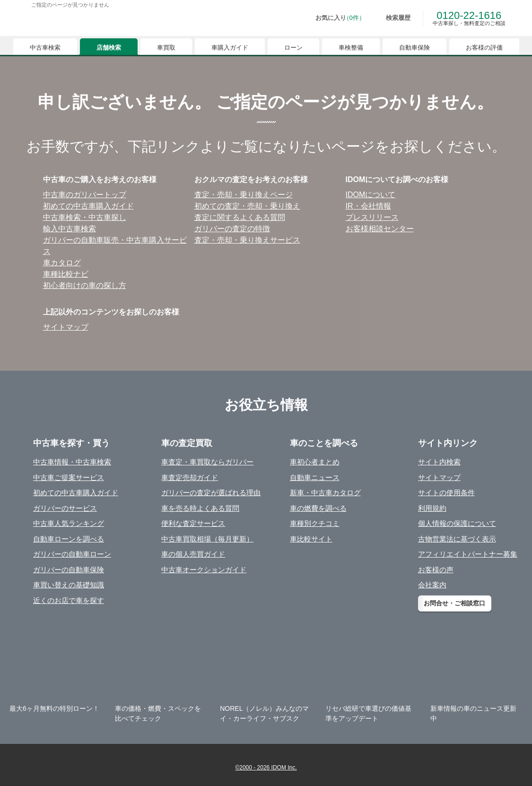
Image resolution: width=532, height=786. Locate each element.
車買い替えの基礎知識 (69, 585)
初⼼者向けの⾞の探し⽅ (85, 285)
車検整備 (351, 48)
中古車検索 (45, 48)
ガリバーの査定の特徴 (232, 229)
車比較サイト (311, 539)
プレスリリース (372, 217)
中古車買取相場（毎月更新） (207, 539)
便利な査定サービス (193, 523)
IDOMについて (371, 195)
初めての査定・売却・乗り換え (247, 206)
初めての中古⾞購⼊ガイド (88, 206)
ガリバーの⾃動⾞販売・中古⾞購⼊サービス (115, 246)
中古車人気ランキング (69, 523)
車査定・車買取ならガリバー (207, 462)
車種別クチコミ (315, 523)
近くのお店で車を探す (69, 600)
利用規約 (432, 508)
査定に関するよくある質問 (240, 217)
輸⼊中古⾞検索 (70, 229)
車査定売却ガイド (190, 477)
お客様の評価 (484, 48)
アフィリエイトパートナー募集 (468, 554)
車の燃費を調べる (318, 508)
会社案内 (432, 585)
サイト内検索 (439, 462)
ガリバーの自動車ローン (72, 554)
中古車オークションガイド (204, 570)
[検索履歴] (392, 18)
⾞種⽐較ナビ (66, 274)
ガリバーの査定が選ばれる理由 (211, 493)
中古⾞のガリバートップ (85, 195)
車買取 (166, 48)
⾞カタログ (62, 263)
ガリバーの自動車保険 (69, 570)
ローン (293, 48)
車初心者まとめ (315, 462)
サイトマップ (66, 327)
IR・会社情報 (368, 206)
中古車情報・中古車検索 (72, 462)
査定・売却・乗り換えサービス (247, 240)
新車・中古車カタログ (325, 493)
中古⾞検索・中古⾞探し (85, 217)
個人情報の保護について (457, 523)
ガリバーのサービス (65, 508)
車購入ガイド (230, 48)
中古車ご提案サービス (69, 477)
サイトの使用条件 (446, 493)
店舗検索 (109, 48)
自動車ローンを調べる (69, 539)
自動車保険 (414, 48)
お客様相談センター (380, 229)
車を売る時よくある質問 (200, 508)
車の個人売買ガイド (193, 554)
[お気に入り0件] (334, 18)
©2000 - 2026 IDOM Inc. (266, 768)
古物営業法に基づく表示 (457, 539)
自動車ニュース (315, 477)
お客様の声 (436, 570)
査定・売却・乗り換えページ (244, 195)
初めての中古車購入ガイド (76, 493)
